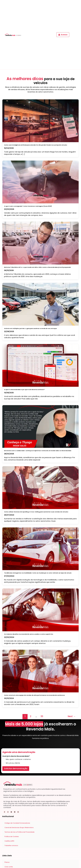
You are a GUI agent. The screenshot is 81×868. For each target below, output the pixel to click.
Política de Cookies (12, 837)
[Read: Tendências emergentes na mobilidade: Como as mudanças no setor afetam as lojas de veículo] (41, 548)
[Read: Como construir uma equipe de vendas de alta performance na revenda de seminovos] (41, 670)
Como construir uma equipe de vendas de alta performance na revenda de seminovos (34, 695)
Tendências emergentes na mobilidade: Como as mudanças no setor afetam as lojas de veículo (38, 573)
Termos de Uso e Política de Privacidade (19, 832)
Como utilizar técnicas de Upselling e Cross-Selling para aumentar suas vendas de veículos (36, 512)
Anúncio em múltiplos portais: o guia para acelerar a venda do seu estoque (30, 328)
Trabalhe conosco (11, 845)
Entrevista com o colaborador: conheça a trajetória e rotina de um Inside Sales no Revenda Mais (38, 451)
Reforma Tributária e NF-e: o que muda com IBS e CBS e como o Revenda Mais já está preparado (37, 267)
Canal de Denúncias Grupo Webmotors (19, 828)
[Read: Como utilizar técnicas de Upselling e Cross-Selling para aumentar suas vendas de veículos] (41, 487)
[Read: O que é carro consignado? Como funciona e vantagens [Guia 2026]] (41, 181)
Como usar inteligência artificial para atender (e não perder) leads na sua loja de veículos (36, 145)
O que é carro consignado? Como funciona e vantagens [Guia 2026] (28, 206)
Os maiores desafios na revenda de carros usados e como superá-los (29, 634)
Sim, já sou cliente (13, 763)
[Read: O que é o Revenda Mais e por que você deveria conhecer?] (41, 365)
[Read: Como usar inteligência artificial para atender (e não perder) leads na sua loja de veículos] (41, 120)
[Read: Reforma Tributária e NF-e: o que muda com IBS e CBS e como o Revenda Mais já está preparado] (41, 243)
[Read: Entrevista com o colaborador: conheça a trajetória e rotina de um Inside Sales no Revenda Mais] (41, 426)
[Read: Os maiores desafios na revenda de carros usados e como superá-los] (41, 609)
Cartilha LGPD (9, 841)
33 (42, 716)
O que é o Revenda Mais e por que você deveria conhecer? (24, 390)
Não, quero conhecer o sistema (18, 759)
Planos (7, 862)
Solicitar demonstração (16, 769)
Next (72, 716)
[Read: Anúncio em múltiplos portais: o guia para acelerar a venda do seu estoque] (41, 304)
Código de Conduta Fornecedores (17, 823)
